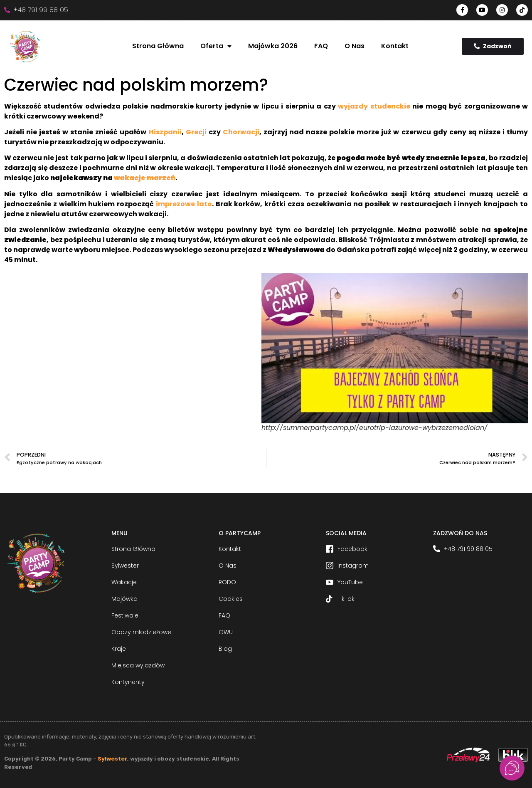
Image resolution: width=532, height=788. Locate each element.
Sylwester (112, 759)
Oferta (216, 46)
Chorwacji (241, 132)
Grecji (196, 132)
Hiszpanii (165, 132)
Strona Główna (158, 46)
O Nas (355, 46)
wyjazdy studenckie (374, 106)
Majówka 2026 (273, 46)
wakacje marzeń (145, 178)
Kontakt (395, 46)
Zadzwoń (493, 46)
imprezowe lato (184, 204)
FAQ (321, 46)
